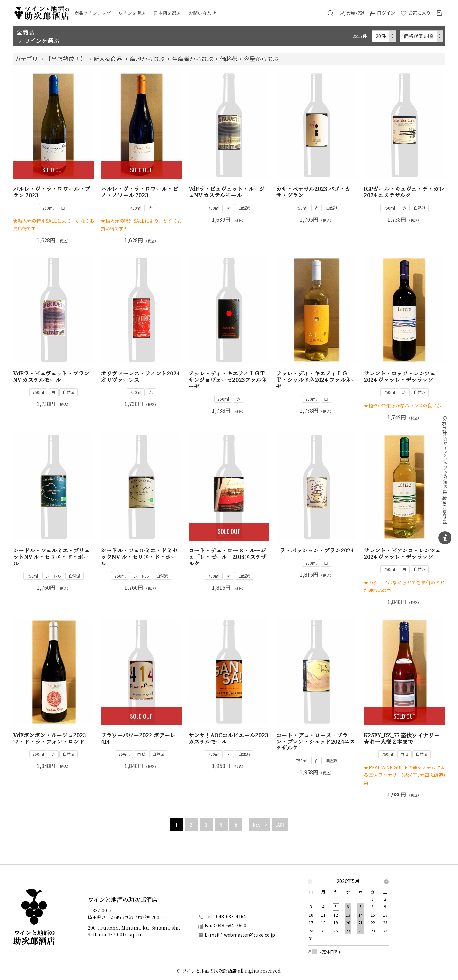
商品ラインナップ (92, 13)
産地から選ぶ (147, 59)
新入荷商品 (108, 59)
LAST (280, 824)
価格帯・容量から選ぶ (249, 59)
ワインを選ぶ (132, 13)
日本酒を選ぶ (167, 13)
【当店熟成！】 (66, 59)
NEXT (258, 824)
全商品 (25, 32)
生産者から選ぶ (192, 59)
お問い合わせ (202, 13)
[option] (348, 912)
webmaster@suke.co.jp (249, 935)
